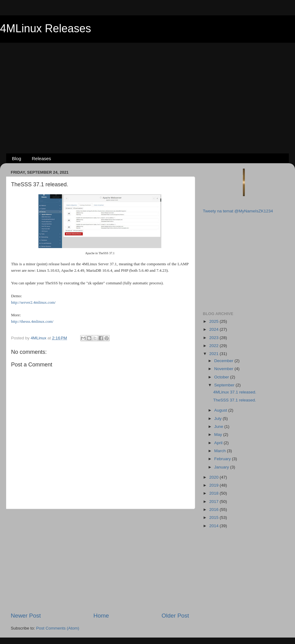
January (222, 467)
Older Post (175, 616)
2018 (214, 493)
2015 (214, 518)
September (225, 385)
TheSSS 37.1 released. (235, 400)
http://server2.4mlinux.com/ (33, 302)
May (219, 435)
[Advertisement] (148, 88)
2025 (214, 321)
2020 (214, 477)
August (221, 410)
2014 (214, 526)
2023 (214, 338)
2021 (214, 354)
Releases (42, 158)
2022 (214, 346)
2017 (214, 502)
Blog (17, 158)
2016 (214, 510)
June (219, 427)
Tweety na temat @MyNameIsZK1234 (238, 211)
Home (101, 616)
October (222, 377)
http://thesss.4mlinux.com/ (32, 321)
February (223, 459)
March (220, 451)
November (224, 369)
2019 (214, 485)
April (219, 443)
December (224, 361)
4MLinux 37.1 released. (235, 392)
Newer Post (26, 616)
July (218, 419)
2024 (214, 329)
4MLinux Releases (45, 28)
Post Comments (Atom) (58, 628)
